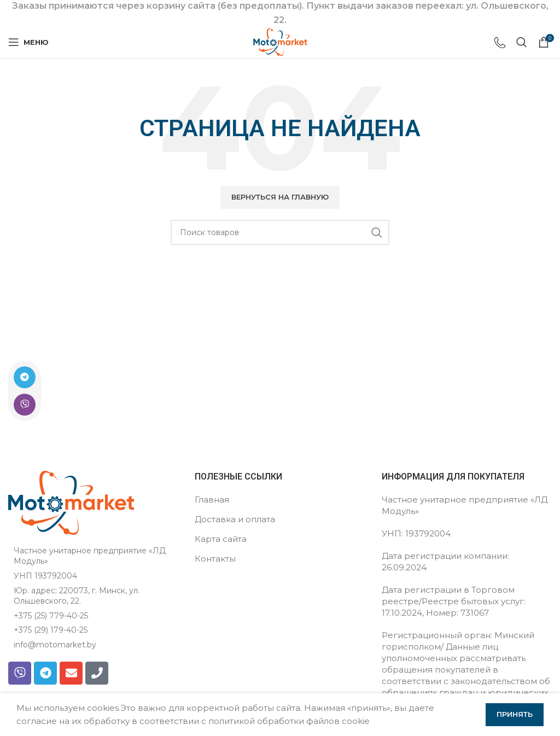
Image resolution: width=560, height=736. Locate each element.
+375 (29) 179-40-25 (51, 630)
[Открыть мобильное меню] (28, 42)
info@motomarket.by (55, 645)
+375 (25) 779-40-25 (51, 616)
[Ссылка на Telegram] (25, 377)
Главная (212, 500)
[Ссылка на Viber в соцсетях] (25, 405)
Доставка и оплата (235, 519)
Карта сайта (221, 539)
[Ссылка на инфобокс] (500, 44)
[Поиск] (522, 42)
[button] (280, 197)
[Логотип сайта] (280, 41)
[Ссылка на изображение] (71, 502)
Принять (515, 714)
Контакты (215, 559)
